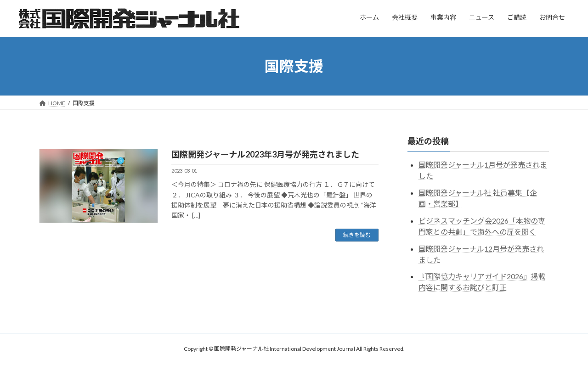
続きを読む (357, 235)
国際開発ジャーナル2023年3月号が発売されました (265, 154)
